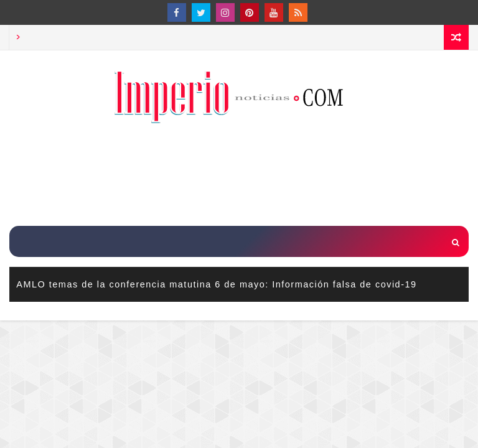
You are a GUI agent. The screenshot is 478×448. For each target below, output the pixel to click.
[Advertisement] (239, 176)
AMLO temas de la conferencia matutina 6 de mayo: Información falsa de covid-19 (216, 284)
